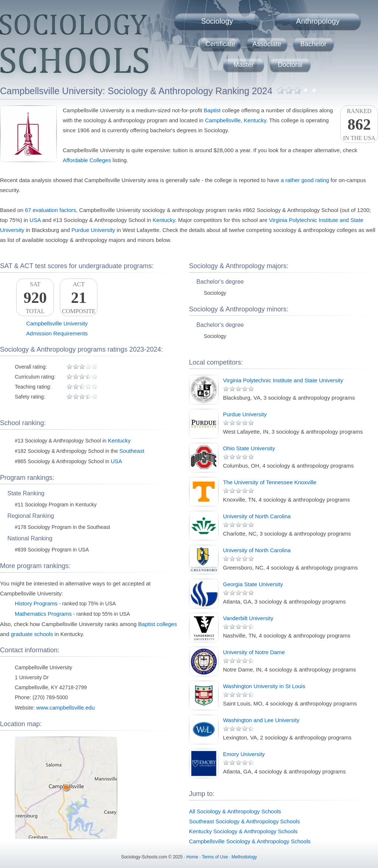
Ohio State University (249, 448)
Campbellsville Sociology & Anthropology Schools (250, 841)
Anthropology (318, 21)
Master (243, 65)
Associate (267, 44)
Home (192, 857)
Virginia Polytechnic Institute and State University (283, 380)
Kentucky (255, 120)
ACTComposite (79, 298)
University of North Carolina (257, 516)
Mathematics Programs (43, 614)
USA (35, 220)
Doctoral (290, 65)
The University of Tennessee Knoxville (270, 482)
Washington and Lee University (261, 720)
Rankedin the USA (359, 124)
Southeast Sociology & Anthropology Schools (244, 821)
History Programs (36, 603)
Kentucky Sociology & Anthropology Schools (243, 831)
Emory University (244, 754)
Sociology (217, 21)
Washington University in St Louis (264, 686)
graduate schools (32, 634)
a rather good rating (305, 180)
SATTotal (35, 298)
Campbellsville (223, 120)
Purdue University (93, 230)
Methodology (244, 857)
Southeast (132, 451)
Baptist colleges (157, 624)
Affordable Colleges (87, 160)
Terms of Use (215, 857)
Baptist (212, 110)
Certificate (220, 44)
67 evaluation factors (51, 210)
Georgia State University (253, 584)
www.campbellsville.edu (65, 708)
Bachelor (313, 44)
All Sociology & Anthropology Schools (235, 811)
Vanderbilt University (248, 618)
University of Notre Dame (254, 652)
